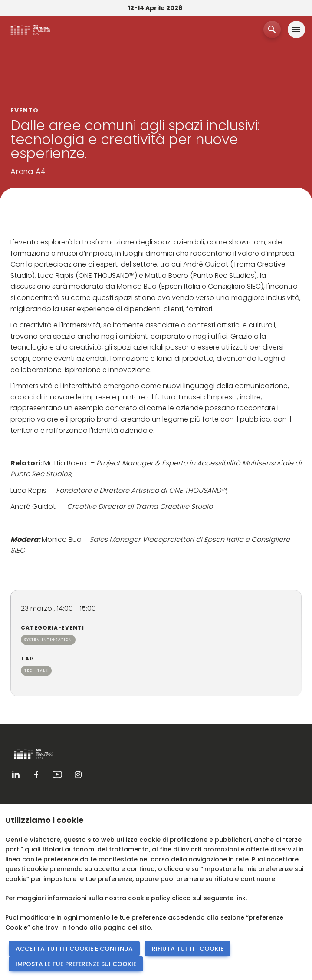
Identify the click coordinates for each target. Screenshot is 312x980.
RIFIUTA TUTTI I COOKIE (188, 949)
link (240, 898)
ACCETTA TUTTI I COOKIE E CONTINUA (74, 949)
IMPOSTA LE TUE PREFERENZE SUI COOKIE (76, 964)
